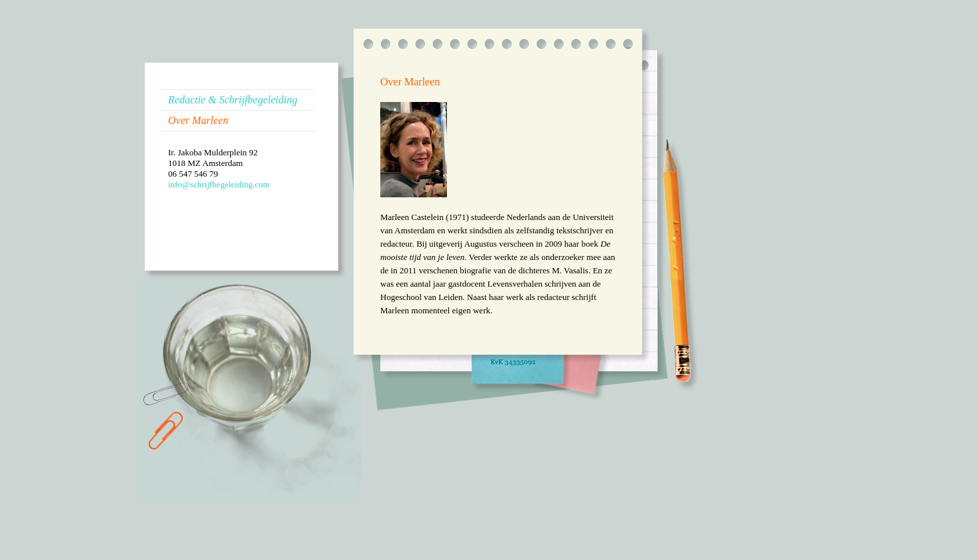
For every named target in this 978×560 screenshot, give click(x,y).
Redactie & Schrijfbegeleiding (233, 100)
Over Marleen (198, 120)
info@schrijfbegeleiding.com (219, 184)
